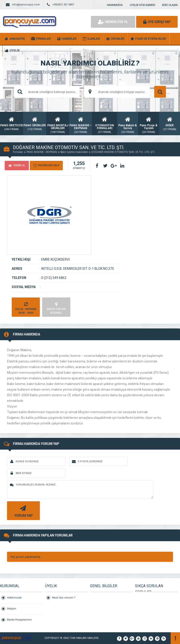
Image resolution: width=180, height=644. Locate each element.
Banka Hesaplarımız (19, 620)
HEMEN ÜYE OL (113, 22)
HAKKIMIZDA (115, 5)
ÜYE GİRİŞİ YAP (157, 22)
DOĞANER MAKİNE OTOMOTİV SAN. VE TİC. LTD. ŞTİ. (123, 152)
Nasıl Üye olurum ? (64, 598)
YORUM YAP (23, 511)
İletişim (12, 609)
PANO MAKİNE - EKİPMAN (42, 152)
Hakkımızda (14, 598)
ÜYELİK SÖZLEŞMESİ (142, 5)
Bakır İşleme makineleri (74, 152)
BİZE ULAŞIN (170, 5)
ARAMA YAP (160, 92)
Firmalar (18, 152)
